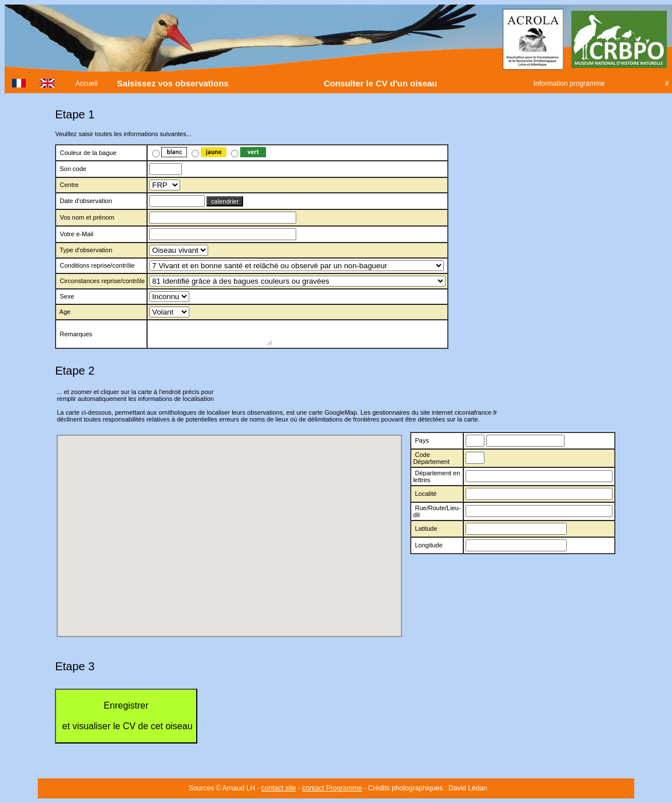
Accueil (87, 84)
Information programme (569, 84)
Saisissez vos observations (172, 83)
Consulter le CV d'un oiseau (381, 83)
